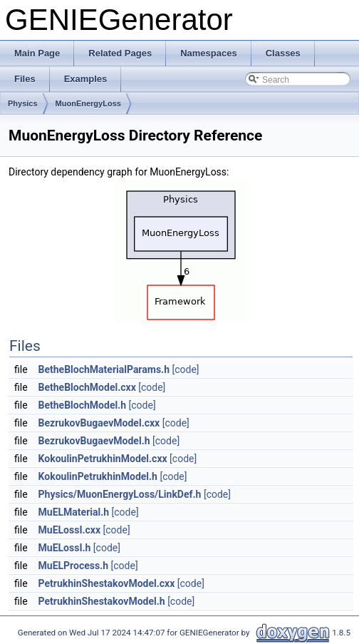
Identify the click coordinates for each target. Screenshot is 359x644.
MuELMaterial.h (74, 512)
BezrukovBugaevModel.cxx (99, 423)
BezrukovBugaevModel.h (94, 441)
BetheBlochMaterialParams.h (104, 369)
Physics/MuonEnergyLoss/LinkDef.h (120, 494)
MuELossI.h (65, 548)
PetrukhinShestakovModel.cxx (107, 583)
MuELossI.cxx (70, 530)
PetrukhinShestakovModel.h (102, 601)
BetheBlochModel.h (83, 405)
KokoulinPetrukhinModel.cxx (103, 459)
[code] (185, 369)
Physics (23, 103)
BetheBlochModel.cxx (87, 387)
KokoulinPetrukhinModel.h (98, 476)
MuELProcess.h (74, 566)
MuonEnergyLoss (88, 103)
